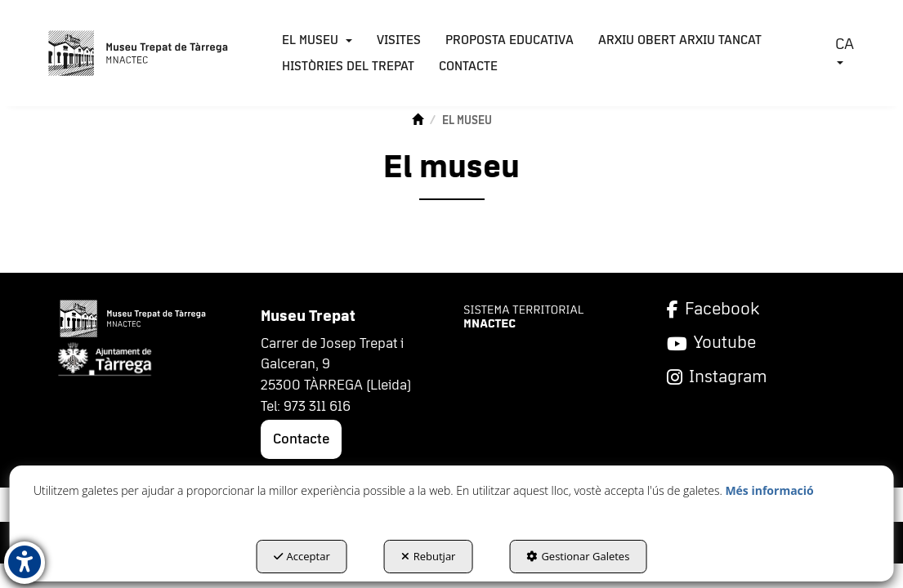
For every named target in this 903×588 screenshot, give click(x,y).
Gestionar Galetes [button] (578, 556)
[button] (139, 53)
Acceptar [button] (302, 556)
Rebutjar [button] (429, 556)
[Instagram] (756, 378)
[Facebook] (756, 310)
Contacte (301, 439)
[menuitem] (317, 40)
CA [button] (845, 50)
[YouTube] (756, 343)
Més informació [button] (769, 490)
